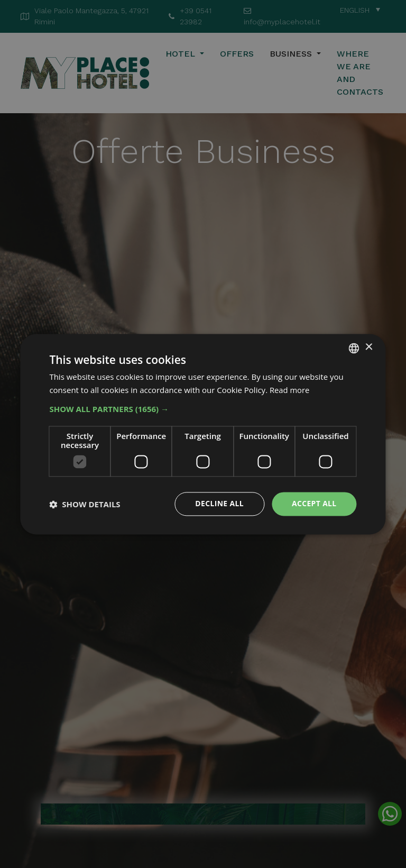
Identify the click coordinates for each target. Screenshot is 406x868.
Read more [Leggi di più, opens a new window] (290, 390)
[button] (203, 409)
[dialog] (203, 434)
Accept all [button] (314, 504)
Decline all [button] (219, 504)
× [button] (369, 347)
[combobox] (354, 348)
